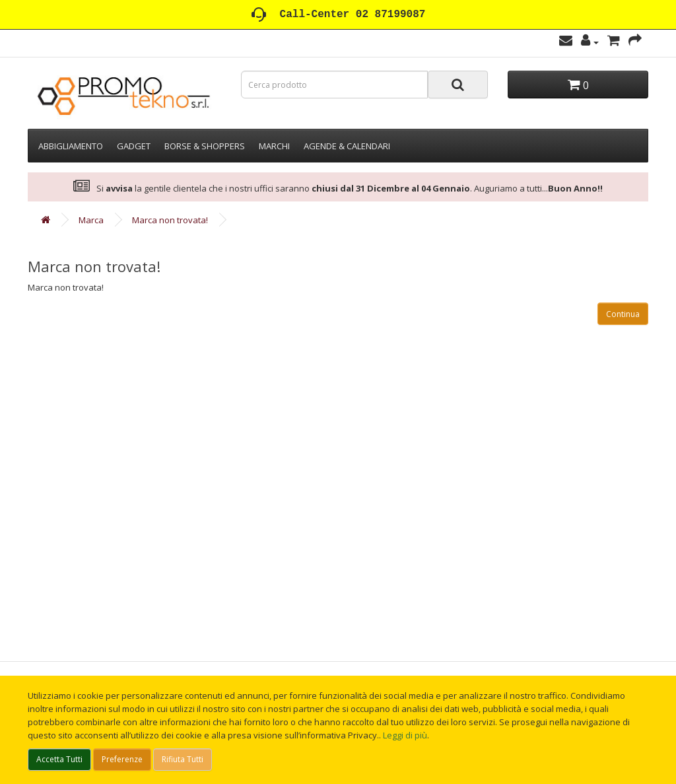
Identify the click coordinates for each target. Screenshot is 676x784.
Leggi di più (405, 735)
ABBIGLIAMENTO (71, 146)
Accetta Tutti (59, 759)
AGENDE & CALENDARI (347, 146)
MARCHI (274, 146)
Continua (623, 314)
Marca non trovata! (170, 220)
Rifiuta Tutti (183, 759)
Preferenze (122, 759)
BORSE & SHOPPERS (205, 146)
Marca (91, 220)
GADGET (134, 146)
